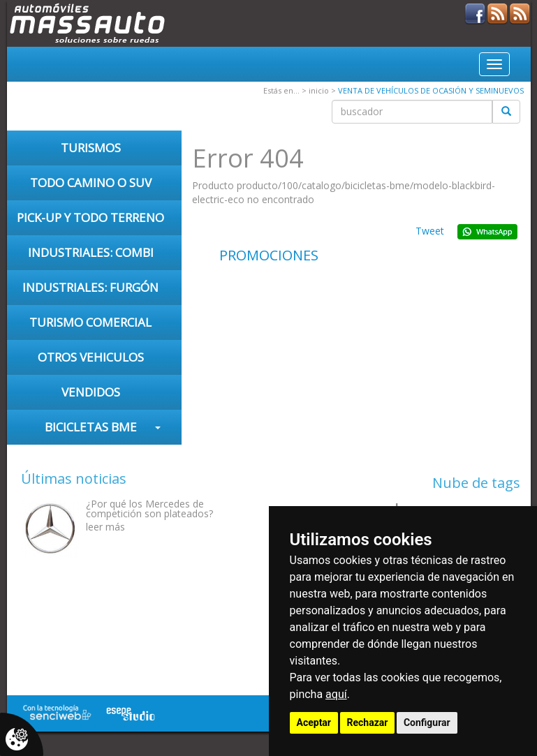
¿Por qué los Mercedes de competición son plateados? (149, 509)
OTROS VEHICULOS (91, 357)
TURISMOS (91, 148)
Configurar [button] (427, 722)
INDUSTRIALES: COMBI (91, 252)
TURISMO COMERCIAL (90, 322)
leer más (105, 527)
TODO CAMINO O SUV (91, 183)
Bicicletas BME (91, 427)
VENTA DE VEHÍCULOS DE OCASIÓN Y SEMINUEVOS (431, 90)
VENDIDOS (91, 392)
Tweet (430, 231)
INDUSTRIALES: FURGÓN (90, 287)
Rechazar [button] (368, 722)
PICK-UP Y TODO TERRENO (90, 217)
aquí (336, 694)
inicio (319, 90)
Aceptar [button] (314, 722)
